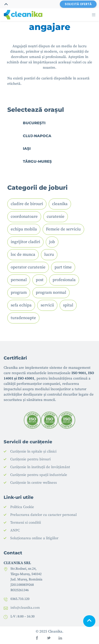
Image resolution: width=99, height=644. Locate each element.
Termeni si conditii (26, 523)
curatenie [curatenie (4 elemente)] (56, 217)
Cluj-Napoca (37, 136)
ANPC (15, 530)
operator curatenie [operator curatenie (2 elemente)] (28, 267)
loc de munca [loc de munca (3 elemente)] (23, 255)
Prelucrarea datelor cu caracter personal (43, 515)
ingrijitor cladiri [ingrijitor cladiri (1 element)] (25, 242)
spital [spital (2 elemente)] (68, 305)
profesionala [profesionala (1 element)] (64, 280)
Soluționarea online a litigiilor (34, 538)
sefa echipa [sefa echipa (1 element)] (21, 305)
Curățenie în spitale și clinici (33, 451)
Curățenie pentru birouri (30, 459)
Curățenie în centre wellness (34, 483)
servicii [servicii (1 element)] (47, 305)
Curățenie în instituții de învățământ (40, 467)
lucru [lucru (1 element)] (49, 255)
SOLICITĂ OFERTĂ (78, 4)
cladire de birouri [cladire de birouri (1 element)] (27, 204)
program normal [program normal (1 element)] (51, 293)
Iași (27, 148)
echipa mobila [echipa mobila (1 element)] (24, 229)
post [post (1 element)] (40, 280)
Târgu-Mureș (37, 161)
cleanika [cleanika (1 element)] (60, 204)
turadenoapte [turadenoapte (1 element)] (23, 318)
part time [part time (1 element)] (63, 267)
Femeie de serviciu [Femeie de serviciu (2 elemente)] (63, 229)
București (34, 123)
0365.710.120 (20, 599)
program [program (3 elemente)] (19, 293)
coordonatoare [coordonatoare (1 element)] (24, 217)
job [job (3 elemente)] (52, 242)
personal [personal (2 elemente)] (19, 280)
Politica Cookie (22, 507)
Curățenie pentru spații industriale (39, 475)
